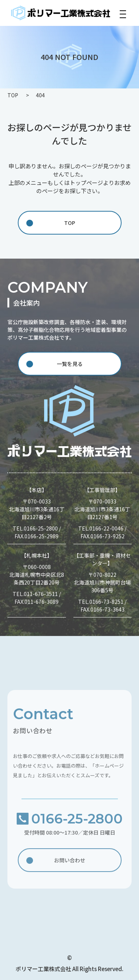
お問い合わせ (70, 861)
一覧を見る (70, 364)
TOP (70, 223)
